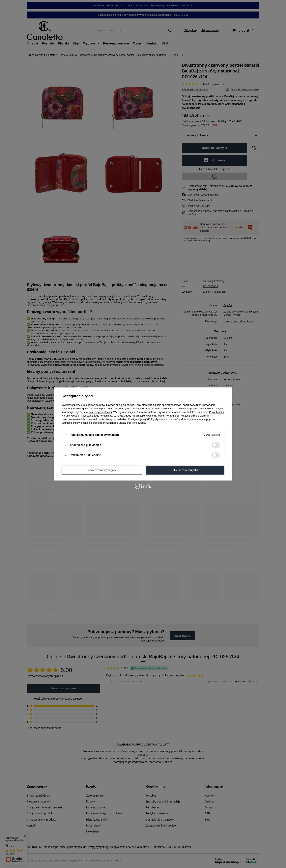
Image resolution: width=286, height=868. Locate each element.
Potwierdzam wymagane (102, 470)
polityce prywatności (100, 412)
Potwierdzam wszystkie (185, 470)
